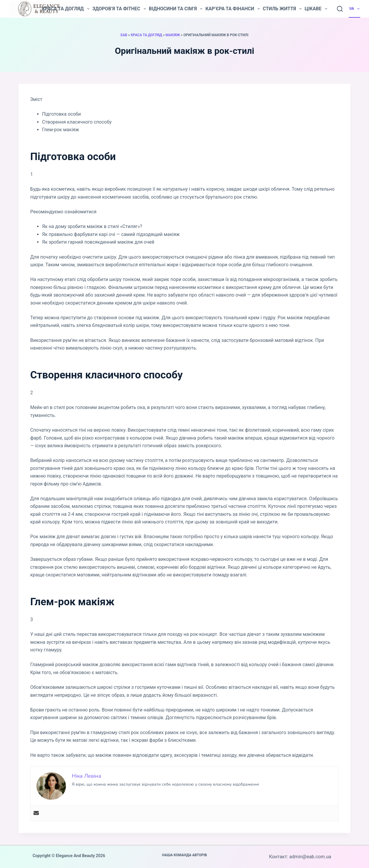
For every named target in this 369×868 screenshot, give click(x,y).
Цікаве (316, 9)
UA (355, 9)
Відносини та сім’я (176, 9)
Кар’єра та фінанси (233, 9)
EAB (124, 35)
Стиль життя (282, 9)
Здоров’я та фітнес (119, 9)
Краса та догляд (65, 9)
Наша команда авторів (185, 855)
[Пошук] (340, 9)
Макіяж (173, 35)
